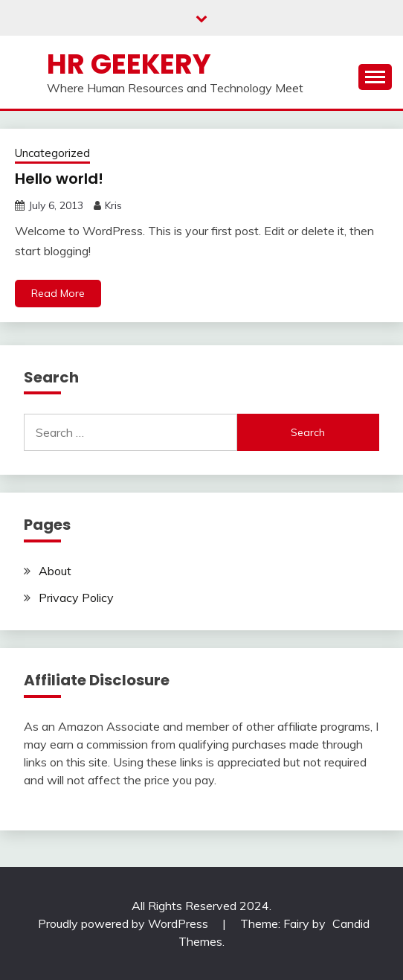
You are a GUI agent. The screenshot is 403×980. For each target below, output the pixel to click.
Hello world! (59, 179)
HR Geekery (129, 64)
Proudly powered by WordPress (125, 923)
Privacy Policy (76, 598)
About (55, 571)
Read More (58, 293)
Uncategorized (52, 153)
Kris (113, 205)
